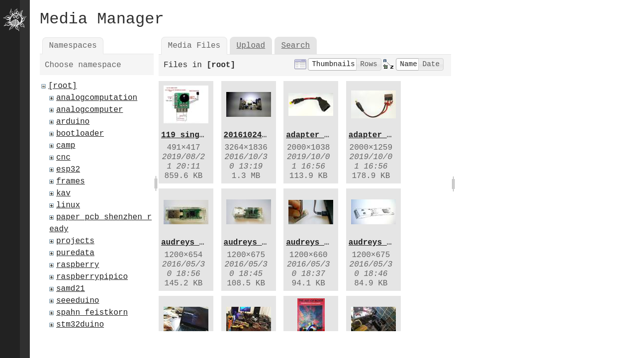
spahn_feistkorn (92, 313)
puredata (75, 253)
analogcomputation (97, 98)
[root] (63, 86)
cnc (63, 158)
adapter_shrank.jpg (329, 135)
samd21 (71, 289)
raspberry (78, 265)
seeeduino (78, 301)
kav (63, 193)
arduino (73, 122)
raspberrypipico (92, 277)
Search (296, 46)
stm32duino (80, 325)
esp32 (68, 170)
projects (75, 241)
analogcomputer (90, 110)
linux (68, 205)
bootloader (80, 134)
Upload (251, 46)
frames (71, 181)
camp (66, 146)
